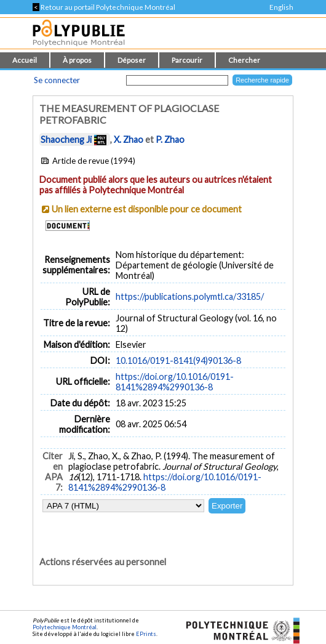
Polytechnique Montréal (65, 627)
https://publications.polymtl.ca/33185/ (190, 296)
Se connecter (57, 80)
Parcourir (187, 60)
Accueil (25, 60)
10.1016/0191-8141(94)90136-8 (178, 360)
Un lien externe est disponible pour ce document (147, 209)
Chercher (244, 60)
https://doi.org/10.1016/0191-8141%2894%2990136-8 (175, 382)
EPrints (146, 634)
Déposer (132, 60)
